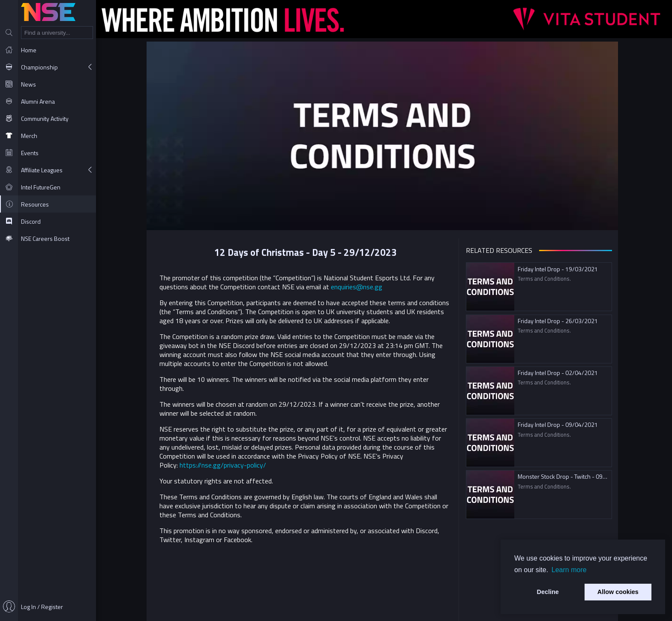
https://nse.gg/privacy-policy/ (225, 465)
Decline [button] (548, 592)
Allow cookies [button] (618, 592)
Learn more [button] (569, 570)
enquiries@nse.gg (358, 287)
